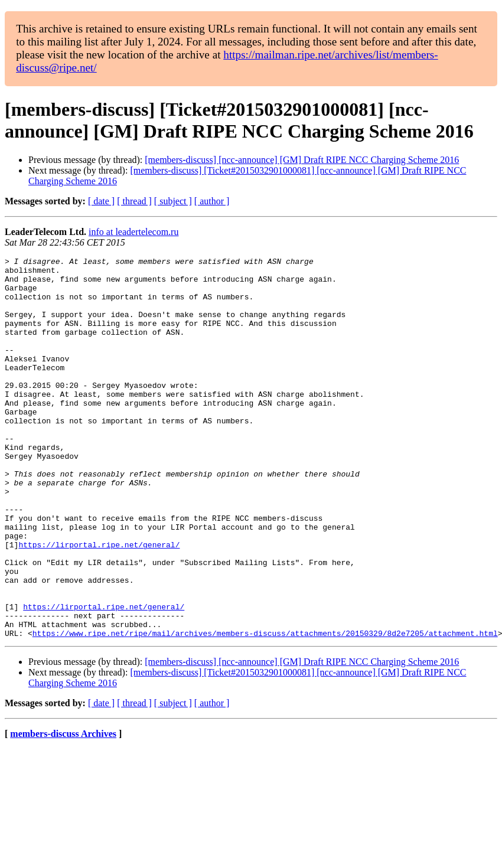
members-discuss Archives (63, 810)
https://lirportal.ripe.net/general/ (99, 603)
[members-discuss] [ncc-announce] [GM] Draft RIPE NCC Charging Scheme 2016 (302, 160)
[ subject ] (173, 201)
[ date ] (101, 201)
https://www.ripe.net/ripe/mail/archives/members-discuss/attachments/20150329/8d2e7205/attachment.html (265, 709)
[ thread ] (134, 201)
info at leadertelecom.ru (133, 232)
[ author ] (212, 201)
